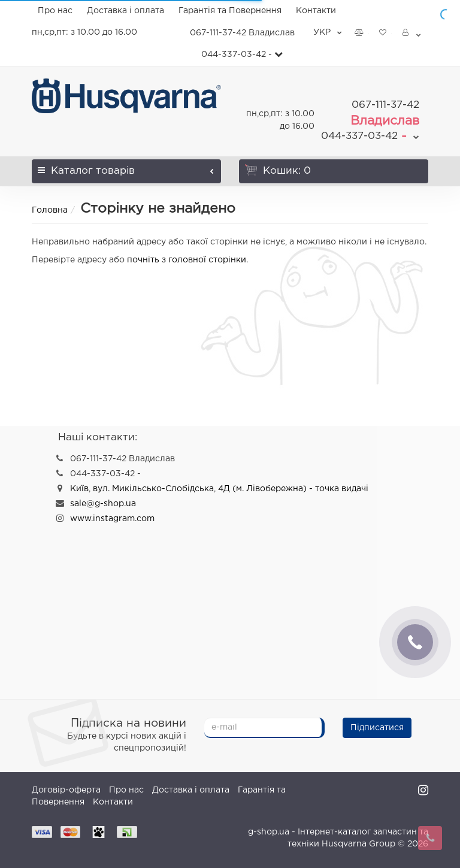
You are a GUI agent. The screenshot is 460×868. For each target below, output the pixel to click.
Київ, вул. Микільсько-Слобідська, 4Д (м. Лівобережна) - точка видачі (219, 489)
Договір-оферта (66, 790)
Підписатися (377, 728)
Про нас (55, 11)
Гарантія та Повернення (230, 11)
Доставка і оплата (125, 11)
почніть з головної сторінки (187, 260)
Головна (50, 210)
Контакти (316, 11)
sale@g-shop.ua (103, 504)
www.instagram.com (112, 519)
